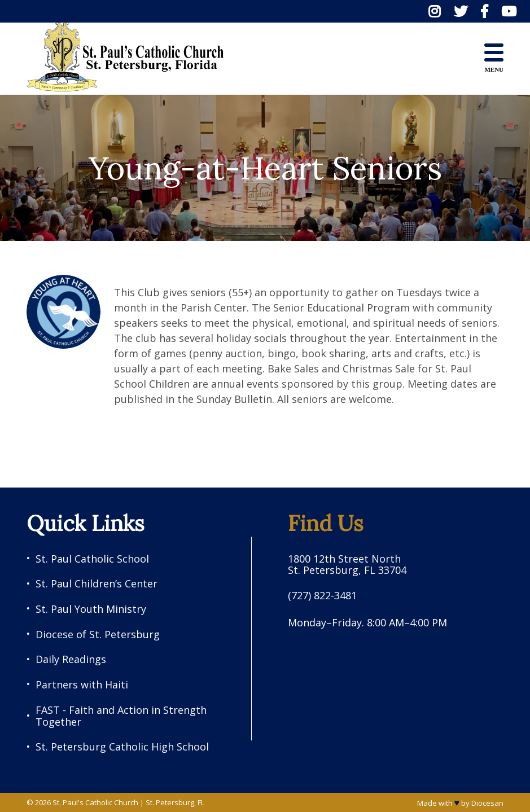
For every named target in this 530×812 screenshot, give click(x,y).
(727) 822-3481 (322, 596)
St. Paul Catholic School (92, 559)
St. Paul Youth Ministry (91, 609)
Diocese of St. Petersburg (98, 635)
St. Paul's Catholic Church (95, 802)
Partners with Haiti (82, 685)
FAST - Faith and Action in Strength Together (121, 716)
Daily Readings (71, 659)
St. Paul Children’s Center (97, 584)
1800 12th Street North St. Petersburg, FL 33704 (347, 565)
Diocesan (487, 803)
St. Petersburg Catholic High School (122, 747)
